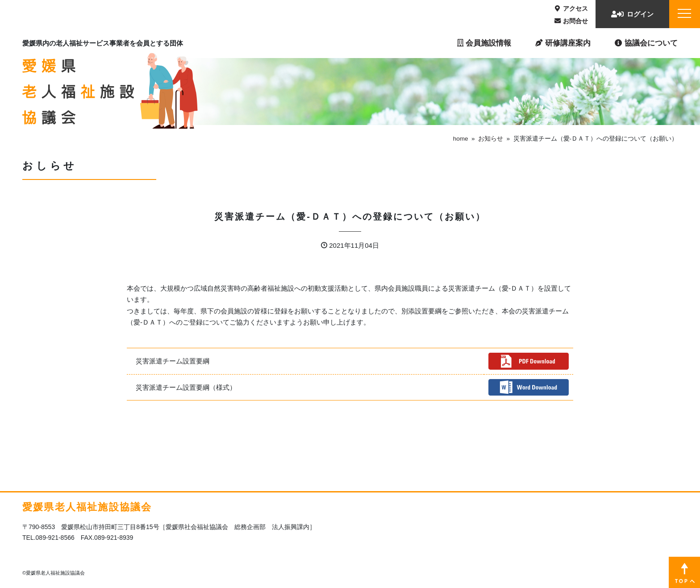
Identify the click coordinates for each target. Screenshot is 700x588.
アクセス (571, 8)
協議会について (646, 43)
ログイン (632, 14)
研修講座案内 (563, 43)
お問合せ (571, 21)
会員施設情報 (484, 43)
